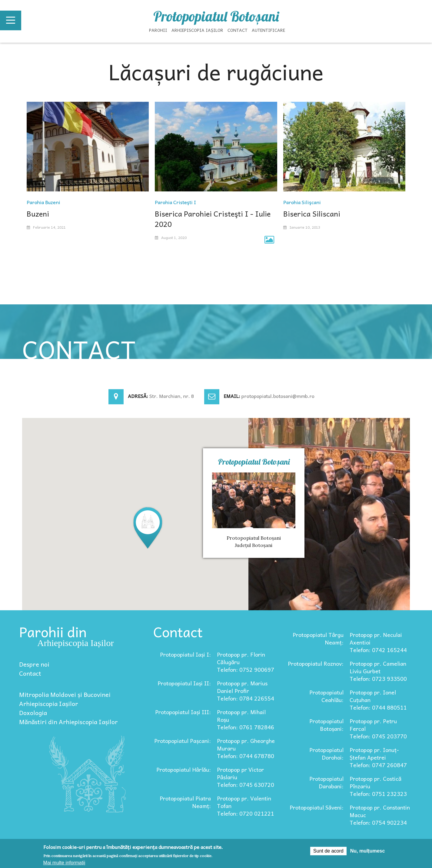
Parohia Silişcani (302, 202)
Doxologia (33, 713)
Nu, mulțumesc (368, 851)
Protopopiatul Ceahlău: (326, 696)
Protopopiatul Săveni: (317, 807)
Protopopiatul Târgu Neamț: (318, 638)
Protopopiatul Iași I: (185, 654)
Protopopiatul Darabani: (326, 782)
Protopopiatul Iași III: (183, 712)
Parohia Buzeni (43, 202)
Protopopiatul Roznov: (316, 663)
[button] (148, 527)
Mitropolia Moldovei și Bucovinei (65, 694)
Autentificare (268, 30)
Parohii (158, 30)
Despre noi (34, 664)
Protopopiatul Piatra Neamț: (185, 802)
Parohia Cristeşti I (175, 202)
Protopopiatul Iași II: (184, 683)
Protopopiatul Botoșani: (326, 725)
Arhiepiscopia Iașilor (197, 30)
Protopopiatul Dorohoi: (326, 754)
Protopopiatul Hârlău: (184, 769)
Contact (238, 30)
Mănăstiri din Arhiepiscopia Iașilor (68, 722)
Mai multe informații (64, 863)
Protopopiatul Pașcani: (183, 741)
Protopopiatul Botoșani (216, 16)
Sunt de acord (328, 851)
